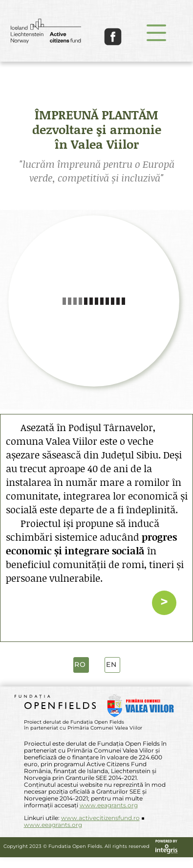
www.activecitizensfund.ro (100, 818)
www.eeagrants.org (109, 805)
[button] (156, 33)
